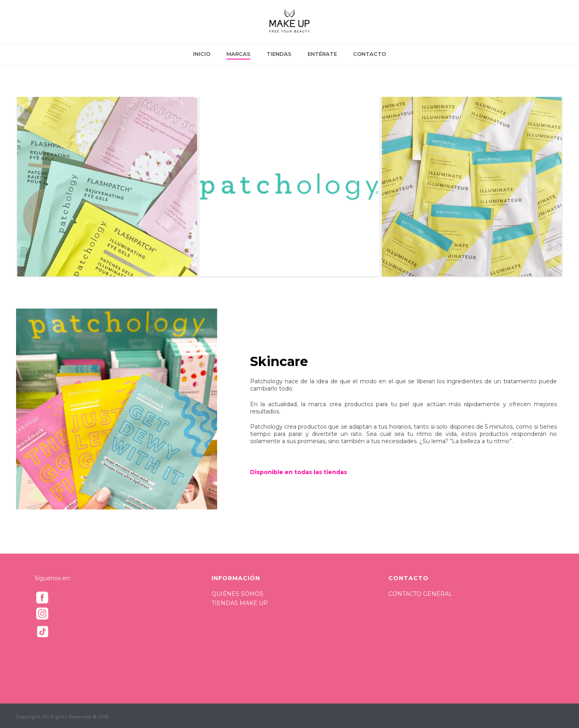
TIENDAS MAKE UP (240, 603)
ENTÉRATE (322, 54)
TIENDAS (279, 54)
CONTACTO (370, 54)
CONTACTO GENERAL (420, 594)
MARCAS (238, 54)
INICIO (202, 54)
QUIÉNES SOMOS (237, 594)
